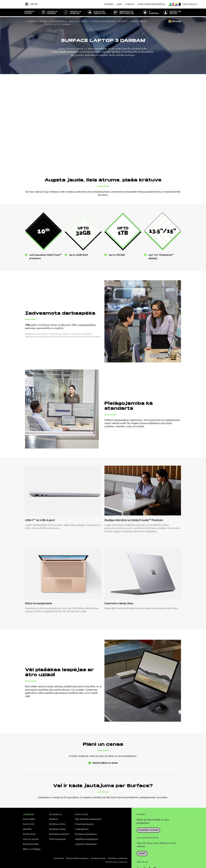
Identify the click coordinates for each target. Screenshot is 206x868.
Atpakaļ (32, 21)
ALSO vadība (29, 819)
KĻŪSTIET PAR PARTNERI (175, 12)
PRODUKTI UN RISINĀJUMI (75, 12)
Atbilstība (27, 829)
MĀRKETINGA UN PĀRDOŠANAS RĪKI (127, 12)
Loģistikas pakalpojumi (86, 844)
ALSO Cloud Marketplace (100, 12)
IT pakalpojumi (82, 829)
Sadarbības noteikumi (59, 834)
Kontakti (109, 4)
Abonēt (142, 853)
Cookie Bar (59, 858)
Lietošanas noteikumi (117, 858)
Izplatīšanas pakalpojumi (86, 839)
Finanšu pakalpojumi (84, 824)
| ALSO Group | (190, 4)
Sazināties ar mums (148, 829)
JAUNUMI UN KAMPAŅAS (52, 12)
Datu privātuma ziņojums (77, 858)
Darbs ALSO (28, 824)
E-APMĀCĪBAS (154, 12)
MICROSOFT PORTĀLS (30, 12)
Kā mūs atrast (29, 834)
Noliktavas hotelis (57, 829)
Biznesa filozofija (31, 844)
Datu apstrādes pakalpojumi (88, 819)
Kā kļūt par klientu (57, 824)
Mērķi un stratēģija (32, 849)
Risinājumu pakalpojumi (86, 834)
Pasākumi (54, 819)
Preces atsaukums (58, 839)
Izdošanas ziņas (98, 858)
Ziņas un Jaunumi (31, 839)
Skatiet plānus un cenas (105, 762)
